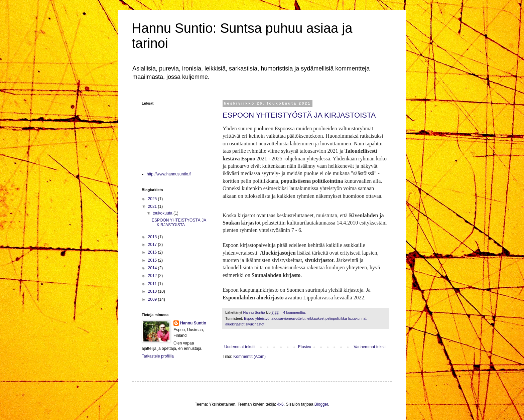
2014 (153, 268)
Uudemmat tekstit (240, 347)
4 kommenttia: (295, 312)
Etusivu (305, 347)
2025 (153, 199)
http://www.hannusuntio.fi (169, 174)
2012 (153, 276)
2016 (153, 252)
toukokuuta (163, 213)
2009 (153, 299)
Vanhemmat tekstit (370, 347)
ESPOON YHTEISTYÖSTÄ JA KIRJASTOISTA (299, 115)
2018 (153, 237)
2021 (153, 206)
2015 (153, 260)
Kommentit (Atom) (249, 357)
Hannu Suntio (193, 323)
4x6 (280, 404)
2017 (153, 245)
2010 (153, 291)
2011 (153, 284)
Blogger (321, 404)
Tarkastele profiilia (158, 356)
